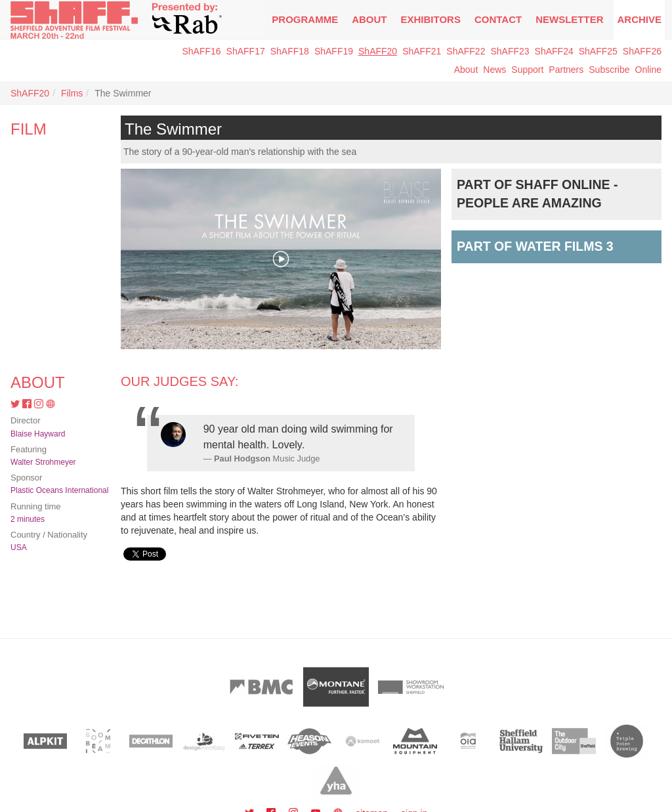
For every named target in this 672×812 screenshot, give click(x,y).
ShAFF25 (598, 51)
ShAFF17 (246, 51)
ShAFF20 (378, 51)
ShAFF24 (554, 51)
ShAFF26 (642, 51)
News (494, 70)
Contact (498, 19)
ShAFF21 (422, 51)
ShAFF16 (201, 51)
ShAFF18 (290, 51)
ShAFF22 (466, 51)
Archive (639, 19)
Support (527, 70)
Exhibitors (431, 19)
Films (72, 93)
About (369, 19)
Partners (566, 70)
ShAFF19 (334, 51)
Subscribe (609, 70)
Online (648, 70)
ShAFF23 (510, 51)
